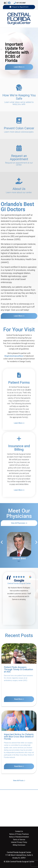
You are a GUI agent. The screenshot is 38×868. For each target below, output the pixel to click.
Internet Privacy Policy (19, 842)
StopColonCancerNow (14, 356)
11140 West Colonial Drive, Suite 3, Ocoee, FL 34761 (19, 855)
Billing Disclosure (19, 845)
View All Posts (18, 781)
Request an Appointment (19, 7)
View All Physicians (18, 523)
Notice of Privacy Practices (19, 834)
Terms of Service (19, 840)
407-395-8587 (20, 3)
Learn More (18, 67)
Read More (18, 699)
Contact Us (19, 831)
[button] (5, 3)
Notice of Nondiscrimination (19, 837)
